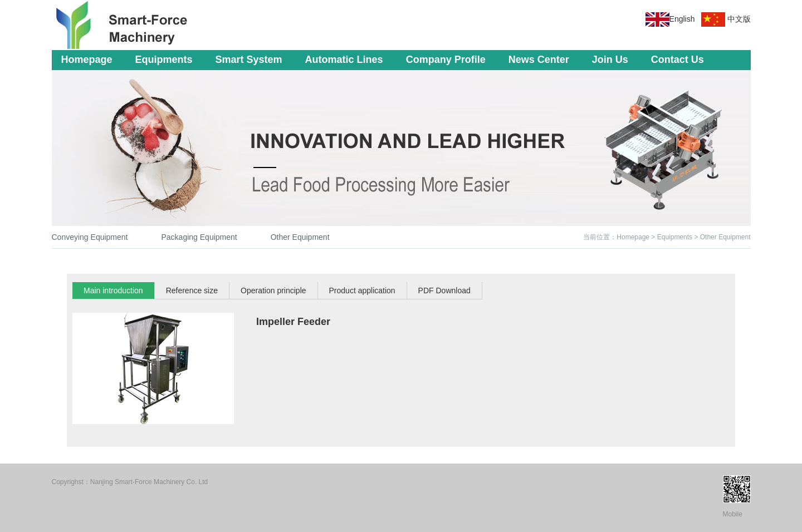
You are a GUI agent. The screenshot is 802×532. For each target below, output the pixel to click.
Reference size (192, 290)
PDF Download (444, 290)
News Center (539, 60)
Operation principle (273, 290)
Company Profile (446, 60)
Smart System (249, 60)
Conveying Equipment (90, 237)
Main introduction (113, 290)
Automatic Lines (344, 60)
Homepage (87, 60)
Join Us (610, 60)
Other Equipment (300, 237)
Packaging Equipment (199, 237)
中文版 (739, 19)
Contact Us (678, 60)
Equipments (164, 60)
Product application (362, 290)
